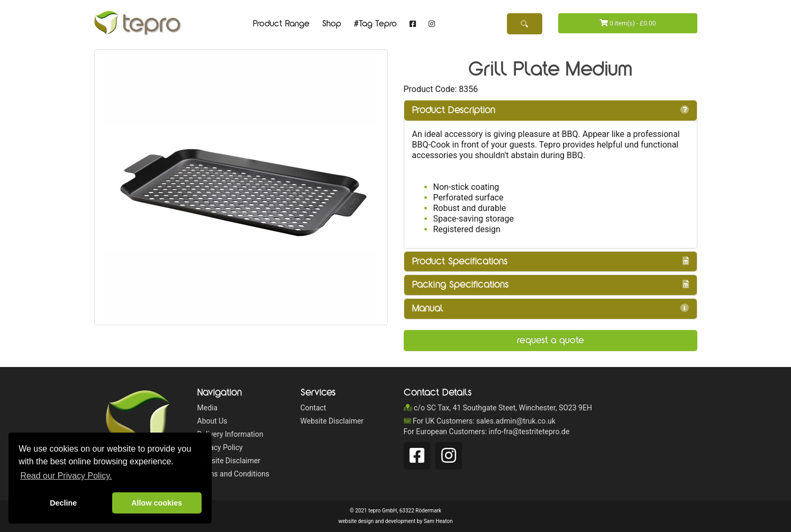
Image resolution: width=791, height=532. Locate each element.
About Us (212, 421)
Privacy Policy (220, 447)
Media (208, 408)
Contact (313, 408)
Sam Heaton (438, 521)
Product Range (281, 24)
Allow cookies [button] (157, 503)
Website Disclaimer (229, 461)
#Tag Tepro (375, 24)
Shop (332, 24)
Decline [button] (63, 503)
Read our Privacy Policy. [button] (66, 476)
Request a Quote (551, 340)
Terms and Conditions (234, 474)
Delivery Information (230, 434)
